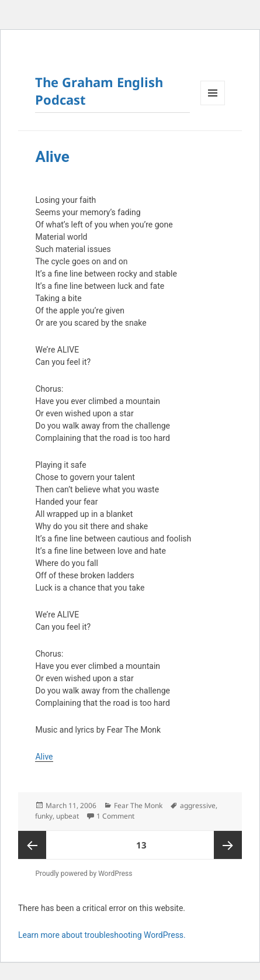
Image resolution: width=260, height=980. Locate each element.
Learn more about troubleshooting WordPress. (102, 935)
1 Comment (115, 816)
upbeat (67, 816)
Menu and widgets (213, 105)
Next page (228, 845)
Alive (52, 157)
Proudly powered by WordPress (84, 874)
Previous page (32, 845)
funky (44, 816)
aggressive (198, 805)
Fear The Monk (138, 805)
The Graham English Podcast (99, 91)
